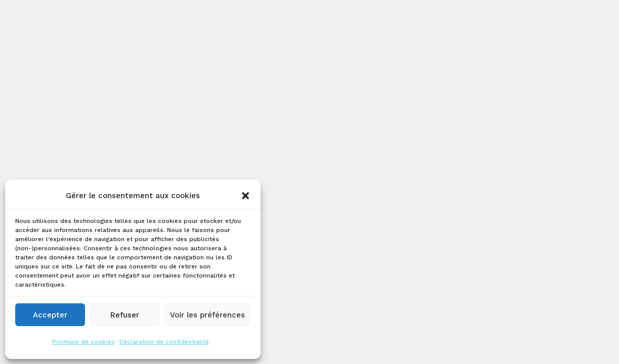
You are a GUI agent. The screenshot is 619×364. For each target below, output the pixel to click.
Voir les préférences (208, 315)
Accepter (50, 315)
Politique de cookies (83, 342)
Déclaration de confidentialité (164, 342)
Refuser (125, 315)
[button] (245, 196)
